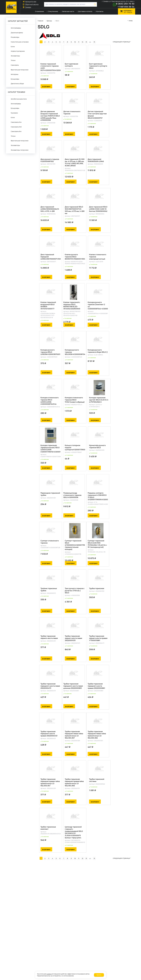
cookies (49, 974)
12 (81, 40)
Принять (99, 975)
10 (74, 40)
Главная (40, 21)
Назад (131, 21)
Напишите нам (31, 2)
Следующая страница (123, 40)
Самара (28, 7)
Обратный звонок (32, 4)
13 (85, 40)
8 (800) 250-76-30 (125, 4)
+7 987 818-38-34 (126, 7)
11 (77, 40)
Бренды (49, 21)
